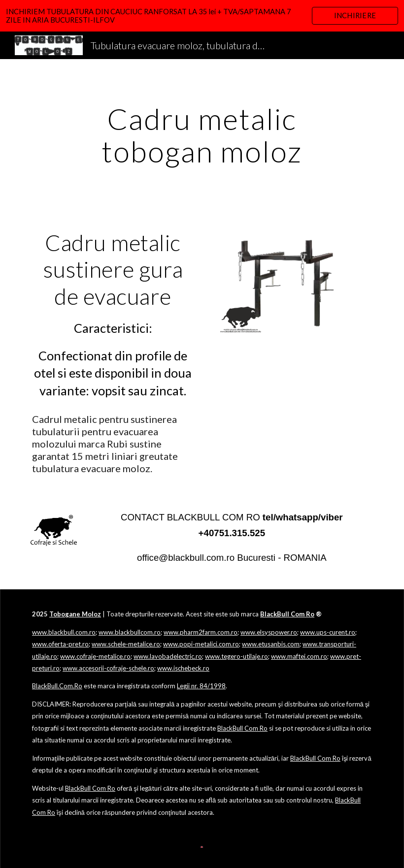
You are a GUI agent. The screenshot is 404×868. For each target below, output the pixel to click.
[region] (202, 16)
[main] (202, 135)
